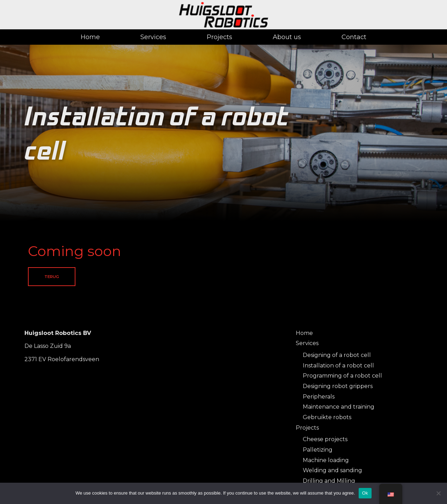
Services (153, 37)
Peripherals (319, 397)
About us (287, 37)
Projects (219, 37)
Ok (365, 493)
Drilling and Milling (329, 481)
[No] (438, 493)
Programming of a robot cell (342, 376)
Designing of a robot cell (337, 355)
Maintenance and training (339, 407)
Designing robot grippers (338, 386)
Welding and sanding (332, 471)
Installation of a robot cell (338, 366)
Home (90, 37)
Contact (354, 37)
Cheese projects (325, 440)
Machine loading (326, 460)
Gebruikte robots (327, 418)
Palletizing (318, 450)
